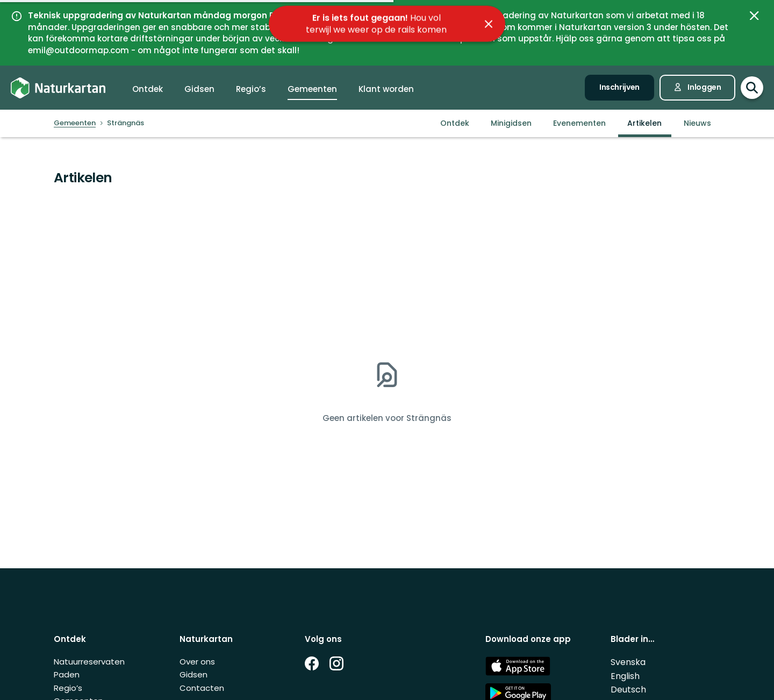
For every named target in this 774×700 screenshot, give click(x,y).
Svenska (628, 662)
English (625, 676)
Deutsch (628, 690)
